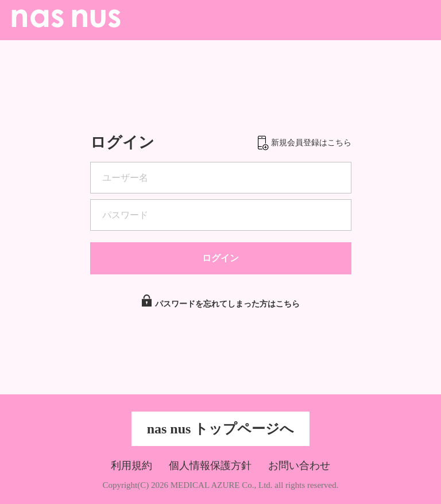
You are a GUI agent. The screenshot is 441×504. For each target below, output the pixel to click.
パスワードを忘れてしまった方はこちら (227, 295)
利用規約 (131, 466)
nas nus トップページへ (221, 429)
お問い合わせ (299, 466)
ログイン (220, 258)
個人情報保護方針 (210, 466)
